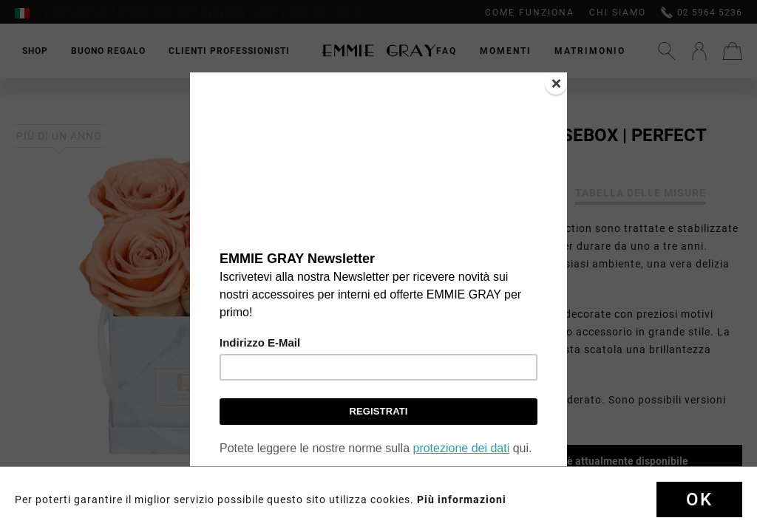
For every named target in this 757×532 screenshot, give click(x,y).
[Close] (556, 83)
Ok (699, 499)
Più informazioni (462, 499)
